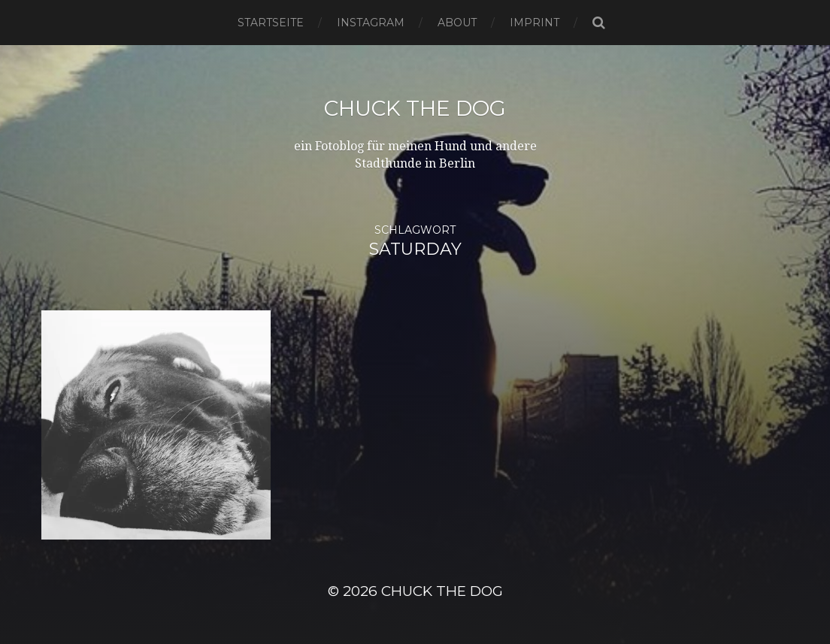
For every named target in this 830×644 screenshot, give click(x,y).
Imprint (535, 23)
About (457, 23)
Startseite (271, 23)
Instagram (371, 23)
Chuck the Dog (415, 108)
